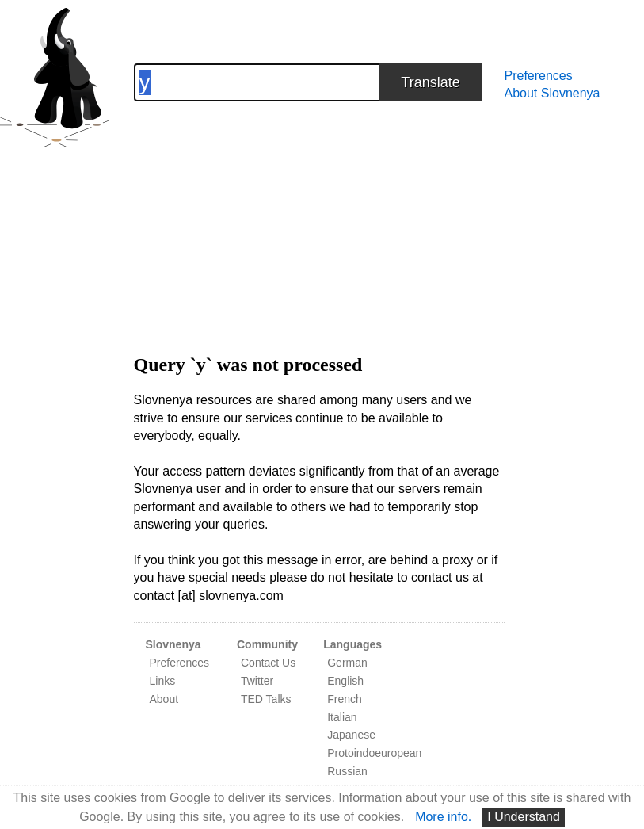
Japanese (351, 735)
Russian (347, 771)
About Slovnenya (553, 93)
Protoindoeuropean (374, 753)
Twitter (257, 681)
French (345, 699)
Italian (342, 717)
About (164, 699)
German (347, 663)
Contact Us (268, 663)
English (345, 681)
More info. (443, 817)
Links (163, 681)
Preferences (539, 76)
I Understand (524, 817)
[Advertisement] (319, 212)
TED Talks (266, 699)
